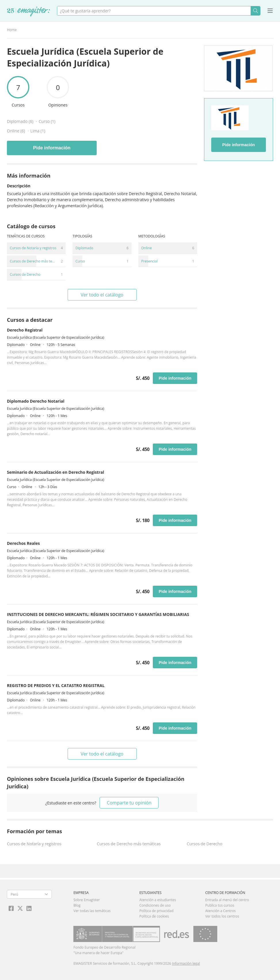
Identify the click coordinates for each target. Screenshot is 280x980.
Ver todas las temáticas (92, 911)
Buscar (255, 11)
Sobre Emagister (87, 900)
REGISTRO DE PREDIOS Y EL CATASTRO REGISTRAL (56, 685)
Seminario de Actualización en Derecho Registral (56, 472)
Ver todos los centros (222, 916)
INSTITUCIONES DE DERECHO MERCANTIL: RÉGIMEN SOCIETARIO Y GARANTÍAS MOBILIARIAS (98, 614)
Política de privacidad (156, 911)
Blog (77, 905)
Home (12, 30)
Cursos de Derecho (205, 844)
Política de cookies (154, 916)
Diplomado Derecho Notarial (36, 401)
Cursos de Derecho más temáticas (129, 844)
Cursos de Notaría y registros (34, 844)
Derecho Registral (25, 330)
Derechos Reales (23, 543)
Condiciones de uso (155, 905)
